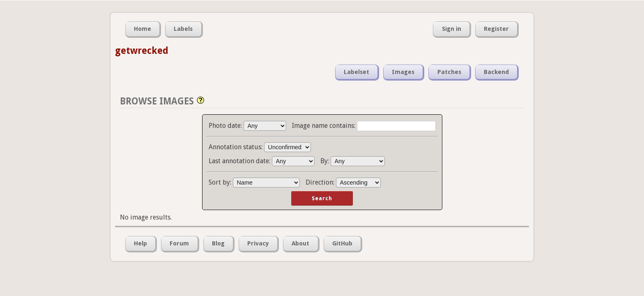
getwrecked (142, 51)
